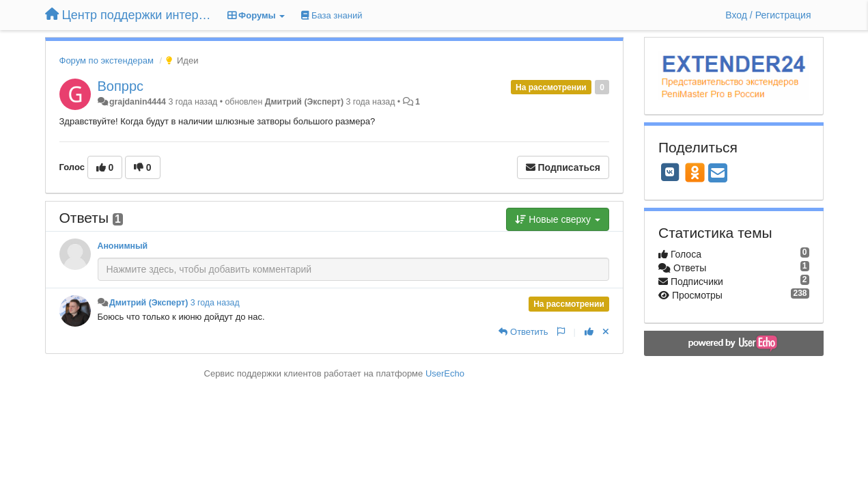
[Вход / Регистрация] (768, 15)
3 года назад (215, 303)
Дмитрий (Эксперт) (304, 102)
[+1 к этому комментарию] (589, 332)
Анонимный (123, 246)
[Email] (718, 174)
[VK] (670, 172)
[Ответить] (523, 332)
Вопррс (121, 86)
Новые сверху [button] (558, 219)
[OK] (695, 172)
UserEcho (445, 373)
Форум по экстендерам (107, 60)
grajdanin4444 (138, 102)
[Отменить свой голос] (606, 332)
